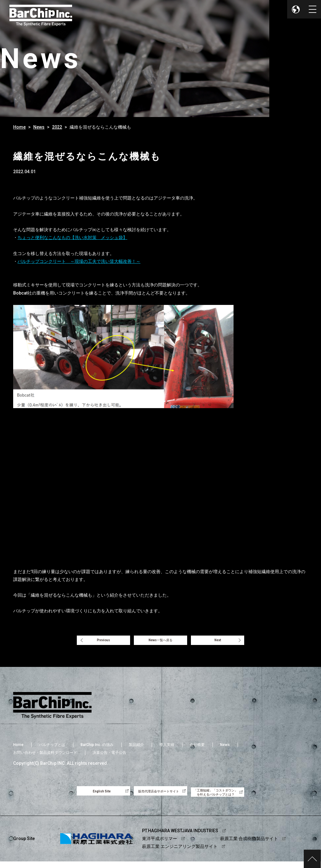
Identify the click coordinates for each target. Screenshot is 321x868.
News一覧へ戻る (160, 642)
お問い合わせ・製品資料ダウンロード (45, 756)
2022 (57, 127)
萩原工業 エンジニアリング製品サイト (180, 853)
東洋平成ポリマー (160, 845)
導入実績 (167, 748)
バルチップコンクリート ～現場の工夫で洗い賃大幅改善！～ (79, 261)
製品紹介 (136, 748)
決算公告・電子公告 (109, 756)
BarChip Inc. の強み (97, 748)
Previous (94, 642)
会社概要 (197, 748)
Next (227, 642)
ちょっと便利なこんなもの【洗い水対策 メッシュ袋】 (72, 237)
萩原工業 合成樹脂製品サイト (249, 845)
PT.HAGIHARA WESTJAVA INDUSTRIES (180, 837)
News (39, 127)
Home (19, 127)
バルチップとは (52, 748)
